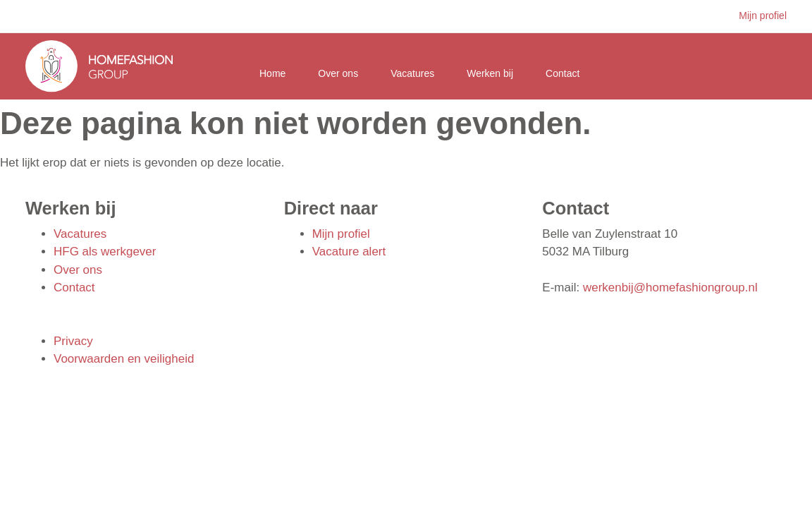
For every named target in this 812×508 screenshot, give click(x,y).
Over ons (338, 73)
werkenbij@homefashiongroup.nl (670, 288)
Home (272, 73)
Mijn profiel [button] (763, 16)
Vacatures (412, 73)
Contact (562, 73)
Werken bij (490, 73)
